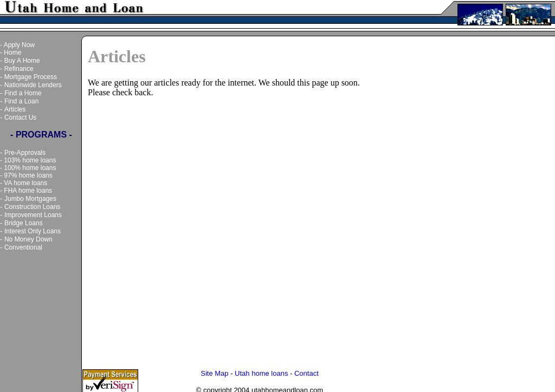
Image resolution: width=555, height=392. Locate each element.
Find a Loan (21, 101)
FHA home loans (28, 191)
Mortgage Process (31, 77)
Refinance (19, 69)
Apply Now (19, 45)
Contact (306, 371)
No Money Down (28, 239)
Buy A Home (22, 61)
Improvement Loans (33, 215)
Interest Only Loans (33, 231)
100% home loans (30, 168)
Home (12, 53)
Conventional (23, 247)
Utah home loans (261, 371)
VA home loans (25, 183)
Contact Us (20, 117)
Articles (15, 109)
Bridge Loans (24, 223)
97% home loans (28, 175)
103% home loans (30, 160)
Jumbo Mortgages (30, 199)
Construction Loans (32, 207)
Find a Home (23, 93)
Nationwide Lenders (33, 85)
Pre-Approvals (25, 153)
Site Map (214, 371)
